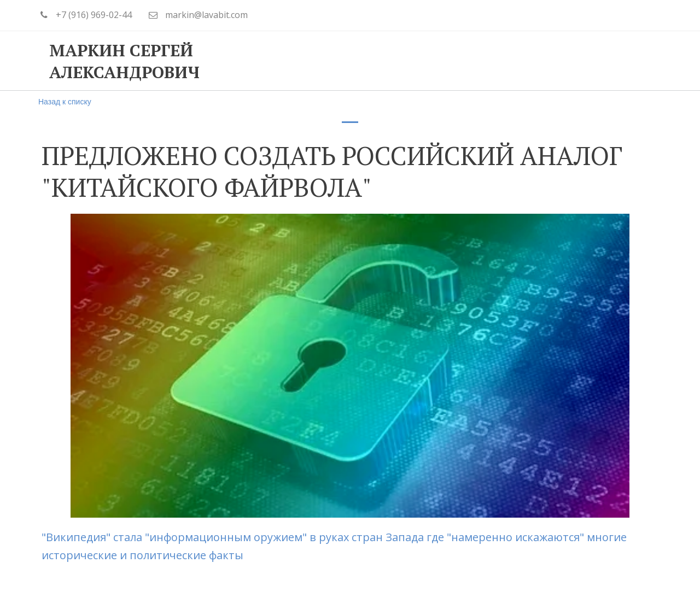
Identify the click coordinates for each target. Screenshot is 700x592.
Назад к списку (65, 102)
